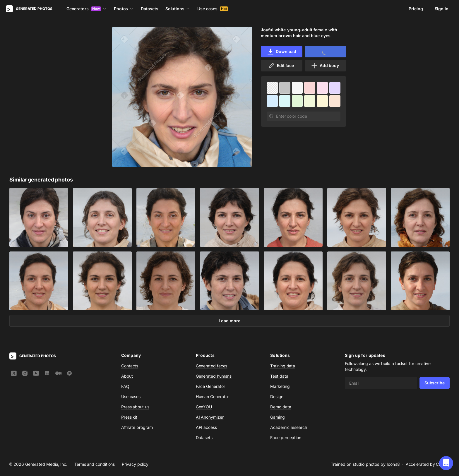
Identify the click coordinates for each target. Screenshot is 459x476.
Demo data (281, 407)
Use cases (213, 9)
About (127, 376)
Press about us (135, 407)
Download (281, 52)
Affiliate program (137, 427)
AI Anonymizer (210, 417)
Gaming (278, 417)
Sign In (442, 9)
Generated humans (214, 376)
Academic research (289, 427)
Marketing (280, 386)
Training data (283, 366)
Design (277, 397)
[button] (446, 463)
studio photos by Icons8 (376, 464)
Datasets (149, 9)
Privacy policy (135, 464)
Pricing (416, 9)
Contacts (130, 366)
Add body (325, 66)
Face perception (286, 438)
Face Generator (210, 386)
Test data (279, 376)
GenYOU (204, 407)
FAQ (125, 386)
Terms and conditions (95, 464)
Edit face (281, 66)
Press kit (129, 417)
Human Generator (213, 397)
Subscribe (435, 383)
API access (206, 427)
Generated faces (212, 366)
